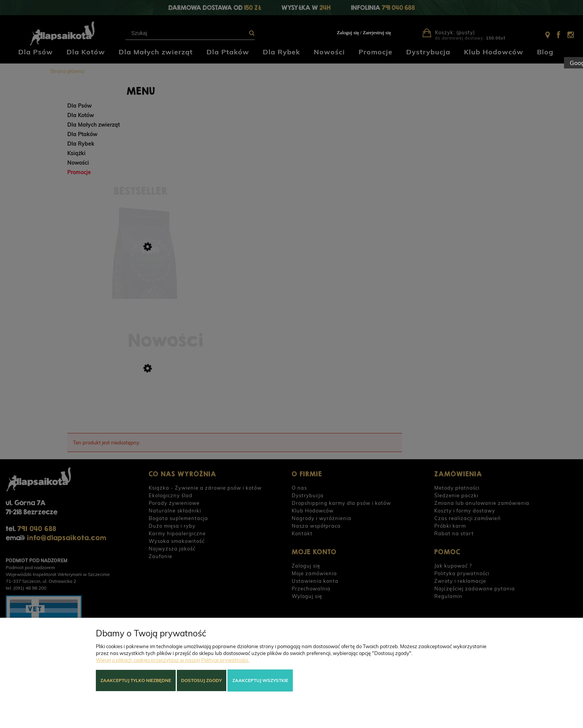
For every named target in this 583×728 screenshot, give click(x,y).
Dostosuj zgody (201, 680)
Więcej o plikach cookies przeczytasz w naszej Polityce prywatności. (172, 660)
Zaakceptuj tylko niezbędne (136, 680)
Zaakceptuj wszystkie (260, 680)
